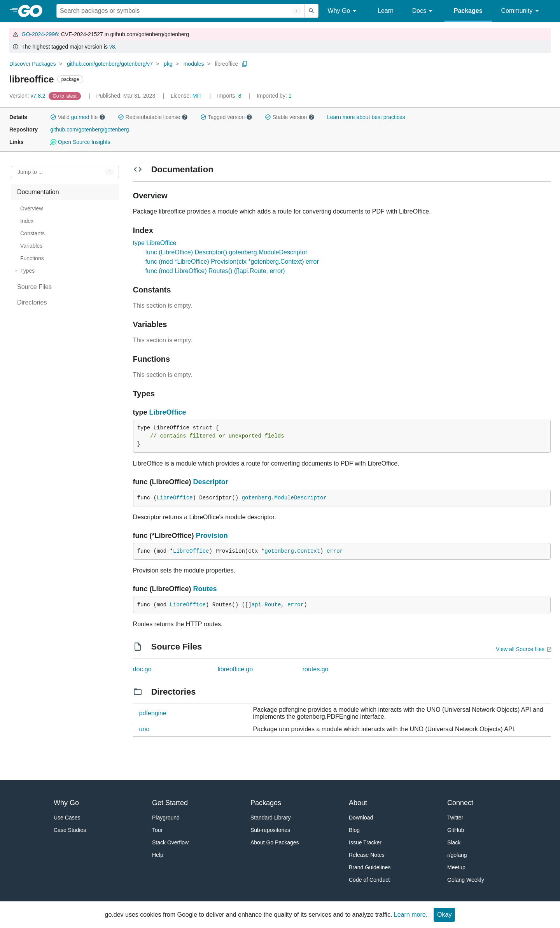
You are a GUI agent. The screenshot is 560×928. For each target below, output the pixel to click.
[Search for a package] (181, 11)
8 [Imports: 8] (230, 96)
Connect (460, 803)
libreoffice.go (235, 669)
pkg (168, 64)
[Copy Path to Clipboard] (245, 64)
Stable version (290, 117)
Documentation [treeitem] (38, 192)
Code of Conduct (369, 880)
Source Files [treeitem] (34, 287)
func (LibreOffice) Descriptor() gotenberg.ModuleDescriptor (227, 252)
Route (273, 605)
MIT (197, 96)
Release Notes (367, 855)
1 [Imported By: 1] (274, 96)
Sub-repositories (270, 830)
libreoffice (227, 64)
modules (194, 64)
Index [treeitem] (27, 221)
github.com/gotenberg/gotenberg (89, 130)
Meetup (456, 867)
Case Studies (70, 830)
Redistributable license (153, 117)
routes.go (316, 669)
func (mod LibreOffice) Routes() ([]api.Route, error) (215, 271)
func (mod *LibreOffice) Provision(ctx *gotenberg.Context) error (232, 262)
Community (521, 11)
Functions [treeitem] (32, 258)
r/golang (457, 855)
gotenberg (256, 498)
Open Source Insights (80, 142)
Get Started (170, 803)
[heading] (33, 11)
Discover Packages (33, 64)
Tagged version (226, 117)
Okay (444, 915)
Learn (386, 11)
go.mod (80, 117)
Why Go (343, 11)
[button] (53, 117)
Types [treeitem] (27, 271)
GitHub (456, 830)
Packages (468, 11)
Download (361, 818)
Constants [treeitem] (32, 233)
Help (158, 855)
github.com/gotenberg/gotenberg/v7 (110, 64)
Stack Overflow (170, 842)
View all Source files (520, 649)
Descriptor (211, 482)
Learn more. (411, 915)
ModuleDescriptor (301, 498)
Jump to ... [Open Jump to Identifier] (30, 172)
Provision (212, 536)
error (335, 551)
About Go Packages (275, 842)
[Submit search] (311, 11)
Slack (454, 842)
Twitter (455, 818)
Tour (157, 830)
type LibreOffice (155, 243)
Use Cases (67, 818)
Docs (424, 11)
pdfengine (153, 713)
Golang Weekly (466, 880)
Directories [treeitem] (32, 302)
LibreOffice (168, 412)
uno (144, 729)
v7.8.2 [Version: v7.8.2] (28, 96)
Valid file (78, 117)
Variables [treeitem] (31, 246)
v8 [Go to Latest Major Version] (112, 47)
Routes (205, 589)
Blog (354, 830)
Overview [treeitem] (31, 208)
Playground (166, 818)
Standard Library (271, 818)
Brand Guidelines (370, 867)
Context (309, 551)
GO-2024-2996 (40, 34)
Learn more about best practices (366, 117)
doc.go (142, 669)
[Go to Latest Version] (66, 96)
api (256, 605)
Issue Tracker (365, 842)
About (358, 803)
